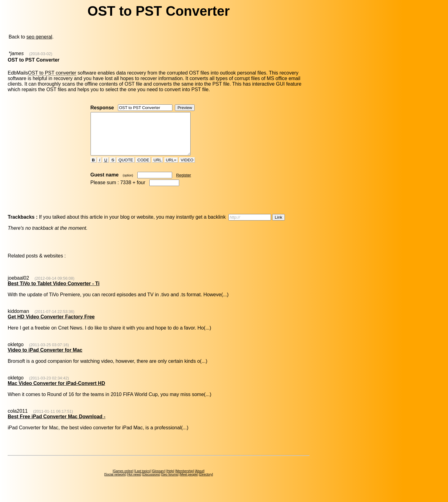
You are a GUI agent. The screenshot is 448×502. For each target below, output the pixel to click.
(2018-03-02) (41, 54)
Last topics (143, 479)
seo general (39, 37)
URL (158, 168)
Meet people (189, 483)
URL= (171, 168)
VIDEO (187, 168)
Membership (185, 479)
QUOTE (126, 168)
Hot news (134, 483)
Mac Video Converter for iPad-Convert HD (56, 392)
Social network (115, 483)
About (200, 479)
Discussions (151, 483)
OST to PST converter (52, 73)
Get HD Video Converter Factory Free (51, 325)
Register (184, 183)
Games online (123, 479)
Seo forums (170, 483)
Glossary (158, 479)
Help (170, 479)
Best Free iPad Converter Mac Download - (57, 425)
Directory (206, 483)
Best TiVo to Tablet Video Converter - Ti (54, 292)
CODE (143, 168)
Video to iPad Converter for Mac (45, 358)
